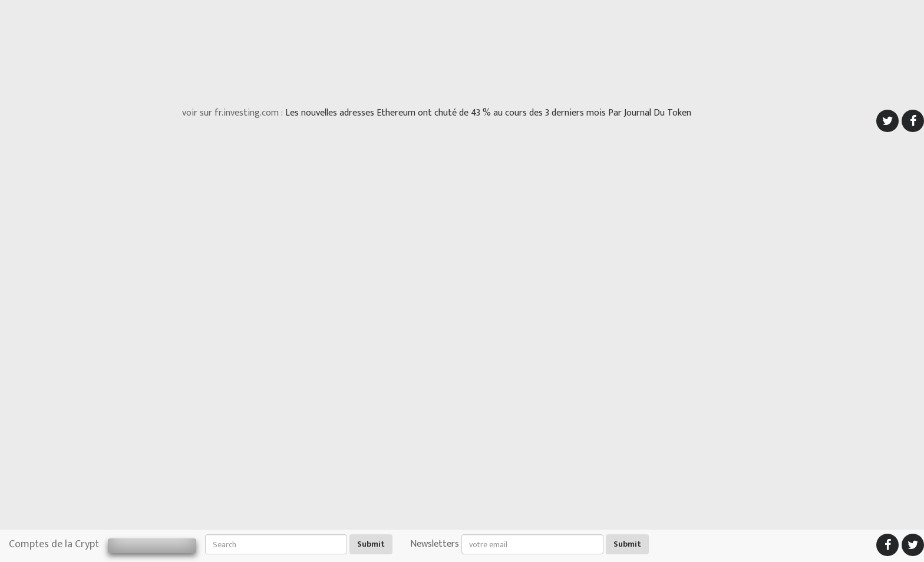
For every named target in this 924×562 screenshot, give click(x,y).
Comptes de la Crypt (54, 544)
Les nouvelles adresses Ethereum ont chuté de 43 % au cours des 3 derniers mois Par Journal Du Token (488, 113)
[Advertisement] (462, 50)
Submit (371, 544)
